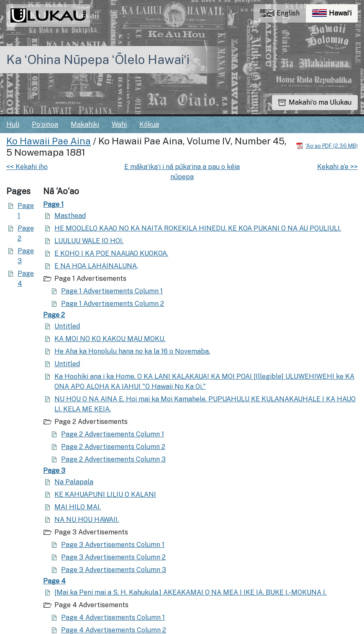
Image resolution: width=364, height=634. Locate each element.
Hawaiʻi (335, 15)
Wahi (119, 124)
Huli (13, 124)
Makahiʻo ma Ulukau (315, 102)
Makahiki (85, 124)
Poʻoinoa (45, 124)
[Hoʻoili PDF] (327, 145)
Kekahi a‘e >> (337, 167)
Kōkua (149, 124)
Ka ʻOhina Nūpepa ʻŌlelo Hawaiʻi (98, 59)
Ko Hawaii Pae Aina (49, 141)
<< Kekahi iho (27, 167)
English (280, 13)
